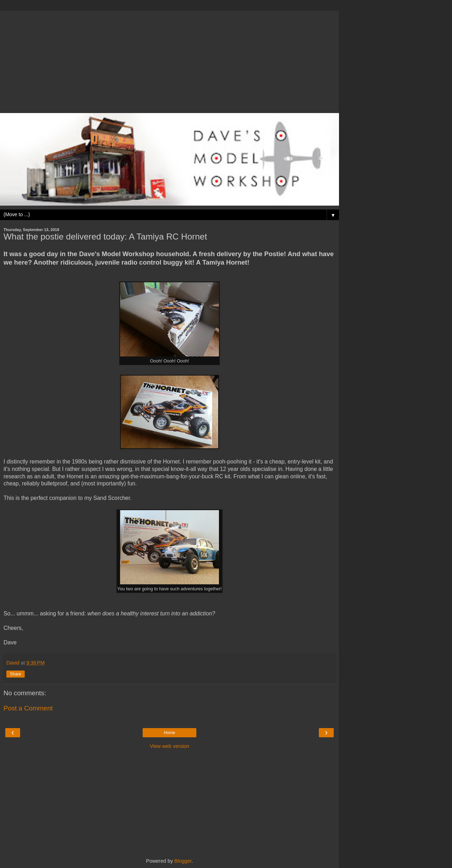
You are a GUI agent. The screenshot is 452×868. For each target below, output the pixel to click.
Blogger (183, 861)
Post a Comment (28, 708)
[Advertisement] (169, 60)
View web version (169, 746)
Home (169, 733)
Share (16, 674)
